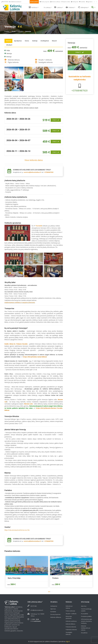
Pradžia (7, 31)
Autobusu (33, 7)
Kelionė (8, 41)
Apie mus (53, 609)
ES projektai (85, 614)
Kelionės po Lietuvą (69, 607)
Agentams (89, 2)
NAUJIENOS (34, 2)
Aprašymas (18, 41)
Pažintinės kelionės (71, 630)
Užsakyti (9, 45)
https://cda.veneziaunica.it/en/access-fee (17, 530)
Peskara (55, 578)
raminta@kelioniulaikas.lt (32, 172)
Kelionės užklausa (55, 2)
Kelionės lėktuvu (70, 624)
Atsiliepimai (75, 2)
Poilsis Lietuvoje (70, 611)
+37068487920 (49, 172)
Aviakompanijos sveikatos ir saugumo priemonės (20, 302)
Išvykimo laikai (66, 2)
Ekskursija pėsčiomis (69, 617)
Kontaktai (82, 2)
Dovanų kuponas (45, 2)
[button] (49, 592)
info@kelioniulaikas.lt (15, 2)
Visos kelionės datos (34, 160)
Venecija (9, 54)
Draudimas (84, 633)
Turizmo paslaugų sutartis (86, 610)
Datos (27, 41)
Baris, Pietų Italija (14, 578)
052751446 (5, 2)
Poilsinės (70, 7)
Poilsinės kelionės (71, 627)
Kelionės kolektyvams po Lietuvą (86, 628)
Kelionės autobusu (71, 621)
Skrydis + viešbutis (17, 31)
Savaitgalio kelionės (69, 633)
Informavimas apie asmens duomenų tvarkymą (87, 621)
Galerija (35, 41)
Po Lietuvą (46, 7)
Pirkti (56, 120)
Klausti (54, 41)
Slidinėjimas (83, 7)
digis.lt (68, 641)
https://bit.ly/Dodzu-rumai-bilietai (35, 357)
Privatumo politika (86, 616)
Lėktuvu (58, 7)
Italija (8, 50)
